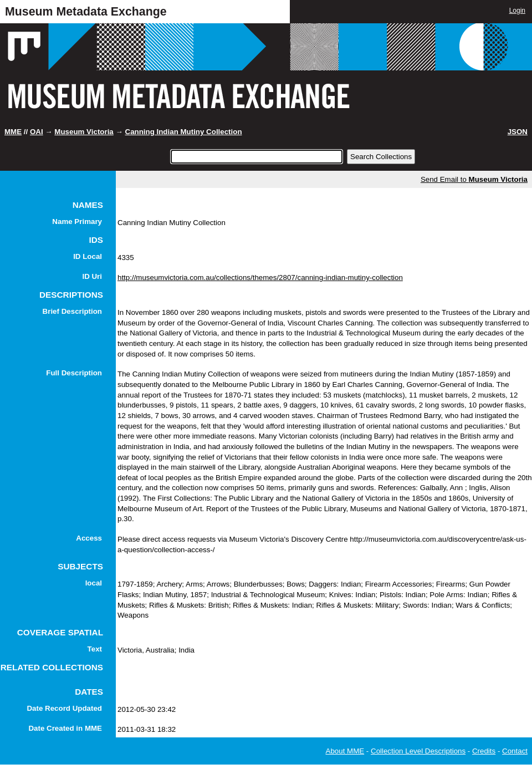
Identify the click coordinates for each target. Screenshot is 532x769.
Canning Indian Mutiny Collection (184, 132)
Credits (484, 751)
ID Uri (92, 276)
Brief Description (72, 311)
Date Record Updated (64, 708)
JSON (518, 132)
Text (95, 649)
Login (517, 11)
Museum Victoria (84, 132)
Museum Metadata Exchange (86, 12)
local (94, 583)
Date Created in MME (65, 728)
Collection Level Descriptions (418, 751)
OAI (37, 132)
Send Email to (474, 179)
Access (89, 538)
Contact (515, 751)
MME (13, 132)
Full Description (74, 373)
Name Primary (77, 221)
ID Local (88, 256)
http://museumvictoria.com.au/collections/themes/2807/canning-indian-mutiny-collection (260, 277)
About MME (345, 751)
